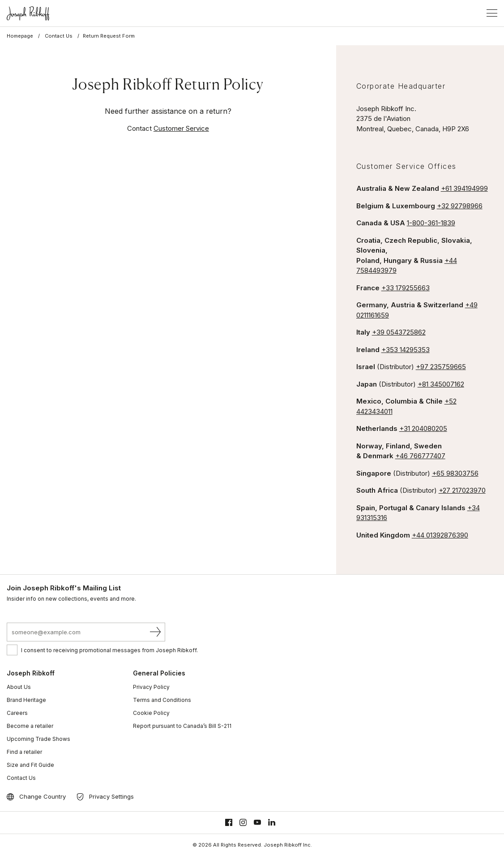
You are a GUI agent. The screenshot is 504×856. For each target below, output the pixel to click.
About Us (19, 687)
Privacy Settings (111, 796)
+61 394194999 (464, 188)
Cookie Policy (151, 713)
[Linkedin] (272, 823)
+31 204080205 (423, 428)
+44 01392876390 (440, 535)
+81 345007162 (441, 384)
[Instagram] (243, 823)
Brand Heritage (26, 700)
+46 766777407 (420, 456)
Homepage (20, 36)
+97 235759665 (441, 367)
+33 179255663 (406, 288)
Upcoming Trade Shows (38, 739)
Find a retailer (24, 752)
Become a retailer (30, 726)
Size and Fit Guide (30, 765)
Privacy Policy (151, 687)
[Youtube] (257, 823)
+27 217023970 (462, 490)
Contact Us (59, 36)
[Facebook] (229, 823)
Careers (17, 713)
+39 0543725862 (399, 332)
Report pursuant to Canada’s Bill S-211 (182, 726)
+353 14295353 (406, 350)
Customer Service (181, 128)
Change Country (43, 796)
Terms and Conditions (162, 700)
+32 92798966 (460, 206)
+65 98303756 (455, 473)
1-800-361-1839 (431, 223)
